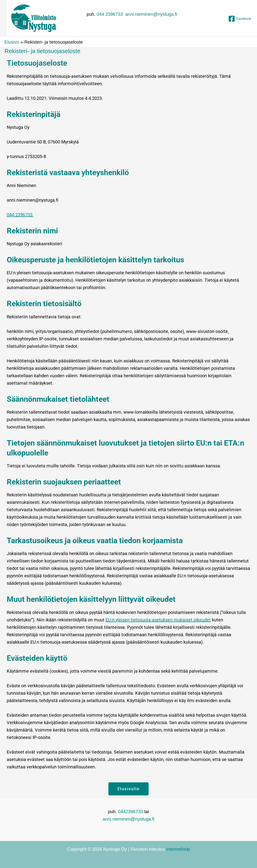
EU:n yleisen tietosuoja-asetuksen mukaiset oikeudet (158, 620)
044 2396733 (110, 14)
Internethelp (178, 849)
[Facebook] (240, 19)
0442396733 (131, 812)
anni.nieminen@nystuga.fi (151, 14)
